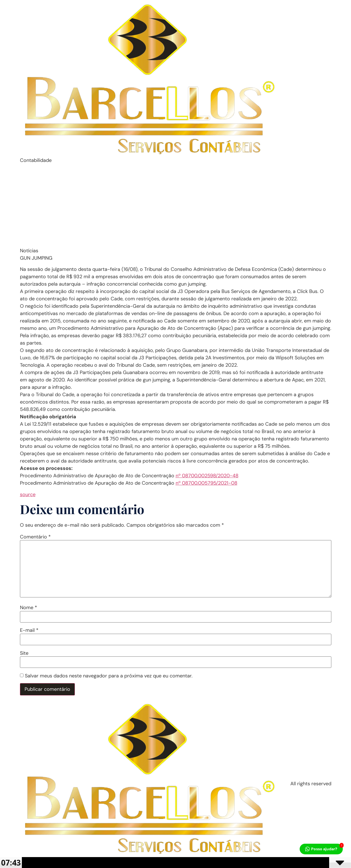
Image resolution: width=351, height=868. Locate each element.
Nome (29, 608)
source (28, 494)
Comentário (35, 537)
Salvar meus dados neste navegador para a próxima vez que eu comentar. (109, 676)
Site (24, 653)
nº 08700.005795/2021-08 (207, 483)
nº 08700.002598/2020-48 (207, 476)
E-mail (29, 630)
